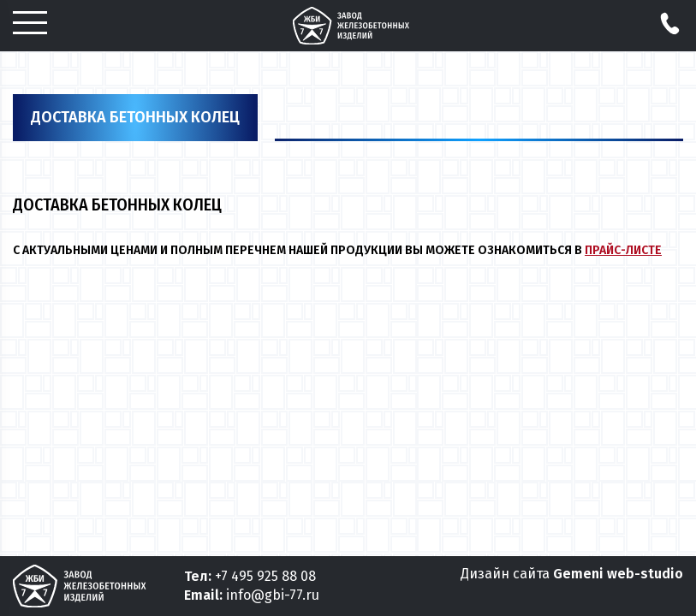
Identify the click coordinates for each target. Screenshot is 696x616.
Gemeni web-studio (618, 574)
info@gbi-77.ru (273, 595)
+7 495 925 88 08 (265, 576)
